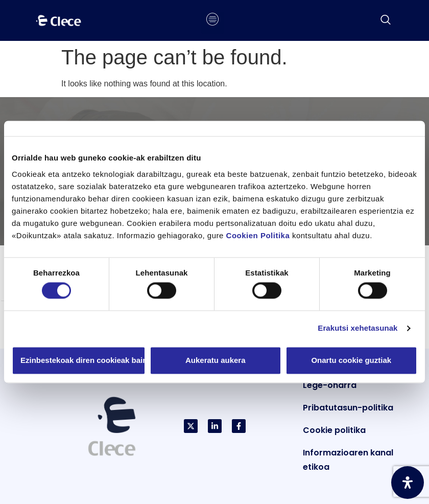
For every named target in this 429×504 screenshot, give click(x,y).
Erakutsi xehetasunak (357, 328)
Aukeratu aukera (216, 360)
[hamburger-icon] (213, 20)
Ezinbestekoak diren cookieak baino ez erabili (83, 360)
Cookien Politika (258, 235)
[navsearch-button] (386, 20)
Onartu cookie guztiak (351, 360)
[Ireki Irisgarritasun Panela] (408, 483)
